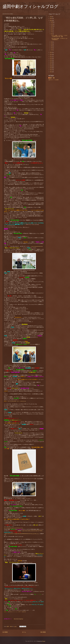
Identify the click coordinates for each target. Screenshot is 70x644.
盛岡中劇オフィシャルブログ (30, 6)
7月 (52, 32)
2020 (51, 58)
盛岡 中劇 (52, 78)
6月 (52, 34)
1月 (52, 50)
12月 (52, 22)
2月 (52, 48)
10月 (52, 26)
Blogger (44, 641)
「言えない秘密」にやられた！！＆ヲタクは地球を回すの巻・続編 (59, 36)
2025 (51, 19)
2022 (51, 54)
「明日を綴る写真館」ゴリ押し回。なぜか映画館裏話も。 (59, 39)
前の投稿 (43, 632)
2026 (51, 17)
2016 (51, 66)
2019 (51, 60)
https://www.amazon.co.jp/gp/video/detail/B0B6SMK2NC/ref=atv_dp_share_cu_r (22, 534)
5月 (52, 42)
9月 (52, 28)
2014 (51, 70)
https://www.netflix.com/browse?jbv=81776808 (32, 531)
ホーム (24, 632)
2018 (51, 62)
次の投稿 (5, 632)
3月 (52, 46)
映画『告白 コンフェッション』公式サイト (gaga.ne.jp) (17, 612)
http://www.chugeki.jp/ (18, 619)
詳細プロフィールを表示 (53, 80)
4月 (52, 44)
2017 (51, 64)
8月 (52, 30)
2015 (51, 68)
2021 (51, 56)
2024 (51, 21)
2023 (51, 52)
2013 (51, 72)
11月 (52, 24)
